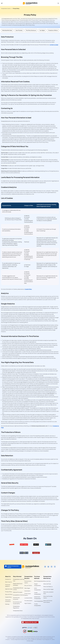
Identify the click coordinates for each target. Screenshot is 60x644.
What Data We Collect (7, 30)
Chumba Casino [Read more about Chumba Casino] (28, 601)
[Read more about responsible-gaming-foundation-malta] (35, 628)
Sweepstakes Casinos (6, 8)
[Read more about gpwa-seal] (30, 631)
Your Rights (42, 30)
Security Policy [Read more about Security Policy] (9, 594)
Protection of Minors (53, 30)
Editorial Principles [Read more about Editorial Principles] (18, 592)
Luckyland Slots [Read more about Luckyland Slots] (28, 598)
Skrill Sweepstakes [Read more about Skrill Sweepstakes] (39, 581)
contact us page (54, 45)
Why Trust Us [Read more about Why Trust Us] (8, 582)
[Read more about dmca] (35, 631)
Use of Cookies (19, 30)
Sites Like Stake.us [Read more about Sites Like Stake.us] (48, 587)
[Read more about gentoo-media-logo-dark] (25, 628)
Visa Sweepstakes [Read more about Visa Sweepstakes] (39, 601)
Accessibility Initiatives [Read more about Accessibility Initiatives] (19, 595)
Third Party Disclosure (31, 30)
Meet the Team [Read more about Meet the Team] (9, 589)
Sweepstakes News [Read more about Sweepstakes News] (18, 611)
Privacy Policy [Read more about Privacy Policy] (9, 592)
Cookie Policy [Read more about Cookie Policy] (8, 597)
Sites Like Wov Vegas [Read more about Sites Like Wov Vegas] (48, 589)
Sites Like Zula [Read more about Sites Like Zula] (47, 581)
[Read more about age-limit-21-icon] (25, 631)
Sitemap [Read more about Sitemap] (7, 604)
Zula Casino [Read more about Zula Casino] (27, 591)
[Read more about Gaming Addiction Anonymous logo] (30, 628)
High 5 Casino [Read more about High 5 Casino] (28, 603)
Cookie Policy (28, 289)
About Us (8, 576)
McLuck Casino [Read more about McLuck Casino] (28, 585)
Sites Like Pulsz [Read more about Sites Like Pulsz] (47, 584)
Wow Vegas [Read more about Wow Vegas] (27, 588)
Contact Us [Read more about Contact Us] (8, 579)
